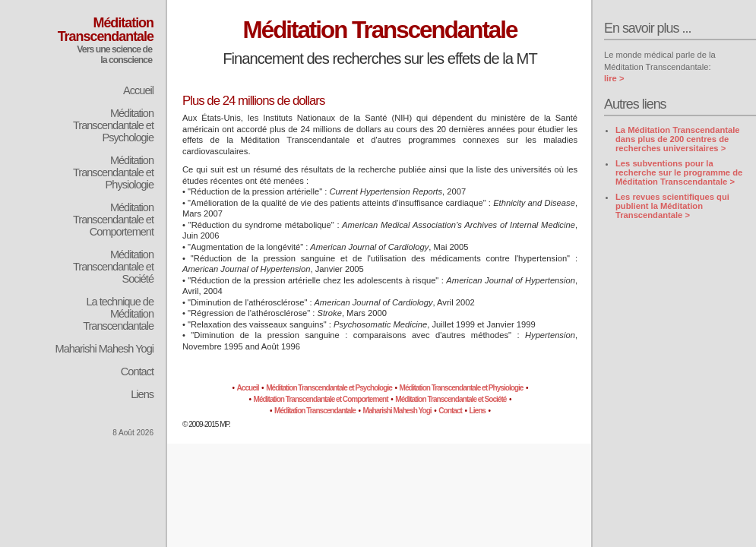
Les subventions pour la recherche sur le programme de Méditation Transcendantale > (679, 172)
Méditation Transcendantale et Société (113, 267)
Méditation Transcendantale (315, 411)
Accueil (138, 90)
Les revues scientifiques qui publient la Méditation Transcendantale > (672, 206)
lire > (614, 78)
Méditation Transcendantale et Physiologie (113, 172)
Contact (137, 372)
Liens (142, 394)
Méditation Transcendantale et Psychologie (113, 125)
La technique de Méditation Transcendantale (118, 314)
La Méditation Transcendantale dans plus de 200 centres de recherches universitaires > (678, 139)
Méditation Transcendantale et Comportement (113, 220)
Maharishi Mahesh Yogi (104, 349)
